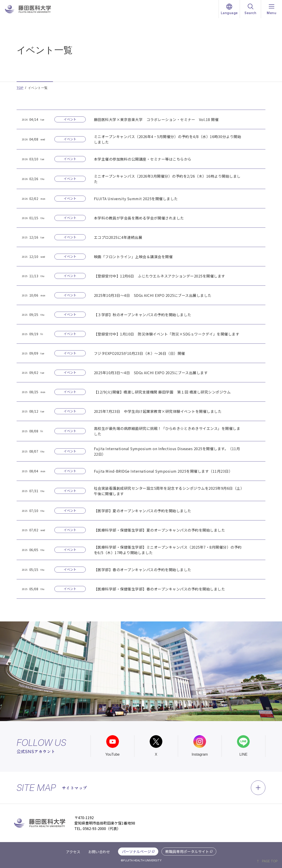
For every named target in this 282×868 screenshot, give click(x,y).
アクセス (73, 852)
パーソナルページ (136, 851)
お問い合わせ (99, 852)
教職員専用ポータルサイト (187, 851)
